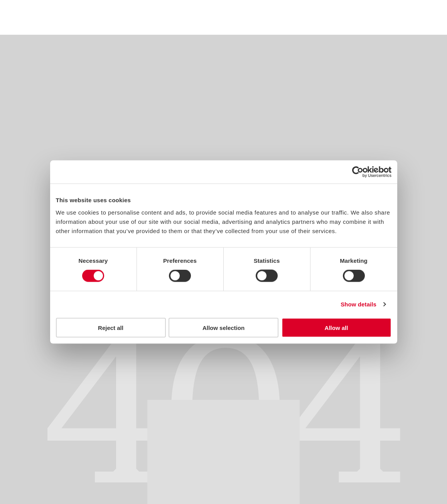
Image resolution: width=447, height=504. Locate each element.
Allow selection (224, 327)
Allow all (337, 327)
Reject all (111, 327)
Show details (358, 304)
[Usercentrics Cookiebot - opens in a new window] (358, 172)
